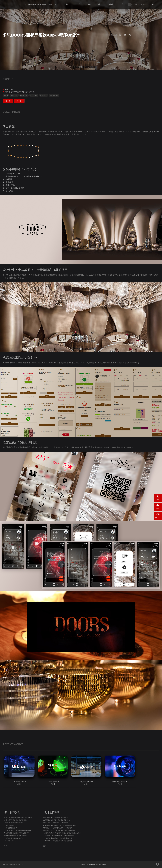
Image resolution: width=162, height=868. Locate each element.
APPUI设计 (34, 95)
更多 (5, 846)
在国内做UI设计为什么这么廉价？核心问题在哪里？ (60, 830)
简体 (56, 5)
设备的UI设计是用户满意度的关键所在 (56, 818)
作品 (125, 35)
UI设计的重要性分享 (11, 828)
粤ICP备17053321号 (16, 864)
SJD (82, 864)
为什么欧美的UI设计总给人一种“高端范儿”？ (57, 823)
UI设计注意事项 (9, 825)
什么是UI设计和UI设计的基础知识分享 (16, 833)
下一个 (19, 101)
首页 (120, 35)
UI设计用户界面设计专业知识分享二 (16, 820)
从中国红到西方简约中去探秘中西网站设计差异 (58, 836)
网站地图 (5, 864)
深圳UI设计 (14, 95)
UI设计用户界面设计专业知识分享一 (16, 823)
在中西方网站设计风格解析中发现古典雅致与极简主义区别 (62, 833)
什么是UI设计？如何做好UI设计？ (15, 838)
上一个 (8, 101)
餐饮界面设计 (54, 95)
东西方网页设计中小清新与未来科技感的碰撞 (58, 841)
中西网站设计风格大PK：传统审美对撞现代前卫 (59, 838)
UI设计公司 (24, 95)
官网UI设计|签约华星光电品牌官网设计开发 (18, 818)
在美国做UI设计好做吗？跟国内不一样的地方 (58, 828)
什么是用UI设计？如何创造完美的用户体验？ (18, 830)
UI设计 (131, 35)
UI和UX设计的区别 (10, 841)
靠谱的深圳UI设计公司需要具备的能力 (16, 836)
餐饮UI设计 (44, 95)
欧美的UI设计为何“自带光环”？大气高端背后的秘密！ (60, 825)
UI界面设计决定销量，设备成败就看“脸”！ (57, 820)
